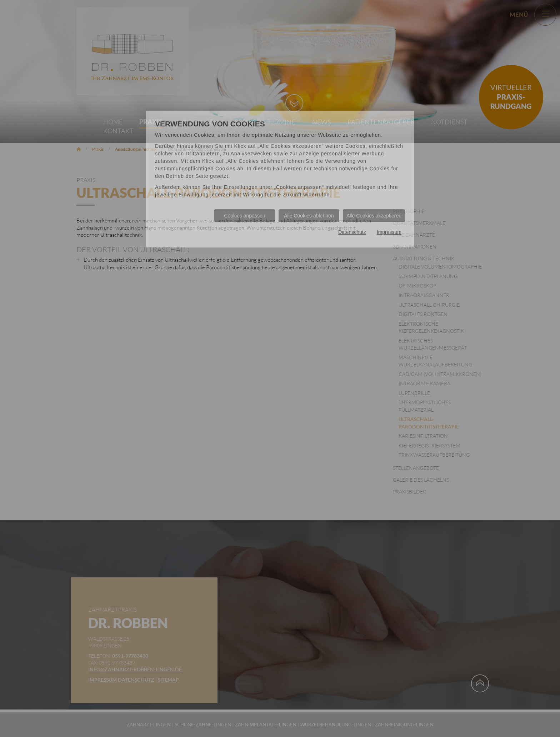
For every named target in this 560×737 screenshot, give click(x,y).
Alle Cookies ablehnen (309, 216)
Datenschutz (352, 232)
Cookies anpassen (244, 216)
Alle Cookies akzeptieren (374, 216)
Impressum (389, 232)
